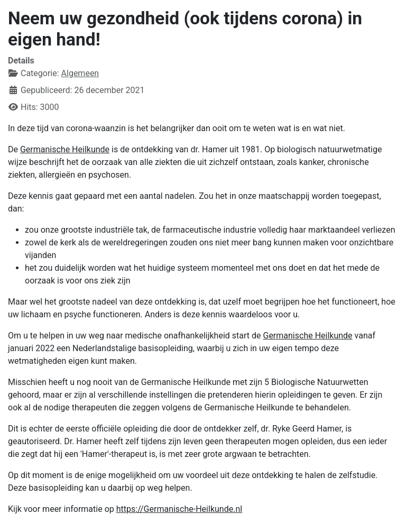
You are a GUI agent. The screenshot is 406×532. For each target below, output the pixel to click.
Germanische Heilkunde (65, 149)
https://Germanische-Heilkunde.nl (179, 509)
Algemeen (80, 73)
